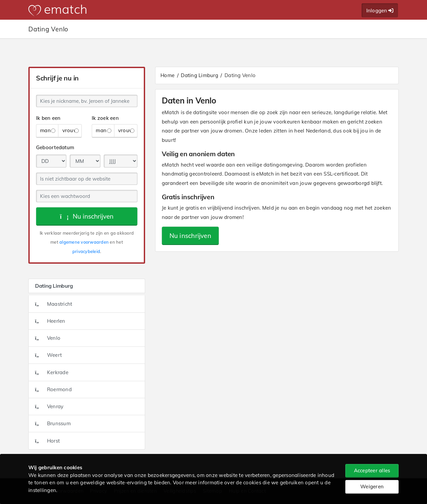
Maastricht (54, 304)
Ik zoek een (105, 118)
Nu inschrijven (87, 216)
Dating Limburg (199, 75)
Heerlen (50, 321)
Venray (49, 406)
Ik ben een (48, 118)
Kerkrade (52, 372)
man (48, 130)
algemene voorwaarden (84, 242)
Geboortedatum (55, 147)
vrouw (71, 130)
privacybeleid (86, 251)
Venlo (48, 338)
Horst (47, 441)
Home (167, 75)
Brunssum (53, 423)
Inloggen (380, 11)
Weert (48, 355)
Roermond (53, 389)
